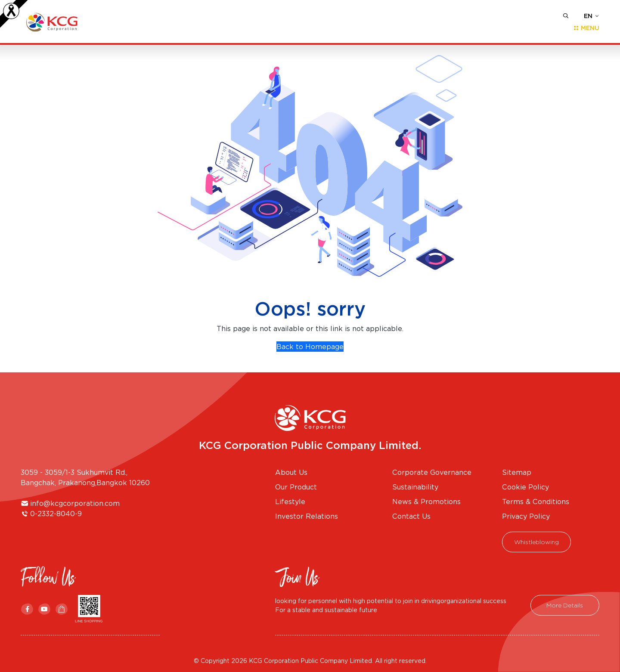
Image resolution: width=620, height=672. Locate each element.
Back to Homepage (310, 347)
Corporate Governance (432, 472)
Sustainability (415, 487)
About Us (291, 472)
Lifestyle (290, 502)
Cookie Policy (525, 487)
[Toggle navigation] (584, 28)
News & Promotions (426, 502)
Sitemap (517, 472)
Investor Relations (307, 516)
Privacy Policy (526, 516)
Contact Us (411, 516)
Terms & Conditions (536, 502)
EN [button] (588, 16)
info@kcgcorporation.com (75, 503)
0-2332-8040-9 (56, 514)
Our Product (296, 487)
